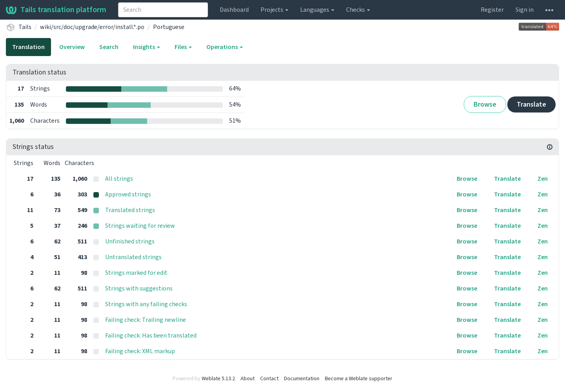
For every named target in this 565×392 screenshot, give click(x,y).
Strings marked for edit (136, 273)
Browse (485, 104)
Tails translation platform (56, 10)
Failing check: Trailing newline (146, 320)
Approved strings (128, 194)
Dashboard (234, 10)
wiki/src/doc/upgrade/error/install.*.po (92, 27)
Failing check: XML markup (140, 351)
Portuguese (169, 27)
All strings (119, 179)
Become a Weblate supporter (359, 379)
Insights (147, 47)
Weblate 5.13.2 (218, 379)
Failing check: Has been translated (151, 336)
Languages (317, 10)
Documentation (302, 379)
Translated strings (130, 210)
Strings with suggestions (139, 289)
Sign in (525, 10)
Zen (543, 179)
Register (492, 10)
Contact (269, 379)
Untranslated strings (133, 257)
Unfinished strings (130, 241)
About (248, 379)
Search (109, 47)
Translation (28, 47)
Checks (358, 10)
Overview (72, 47)
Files (183, 47)
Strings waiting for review (140, 226)
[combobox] (163, 10)
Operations (225, 47)
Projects (274, 10)
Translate (531, 104)
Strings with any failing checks (146, 304)
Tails (25, 27)
